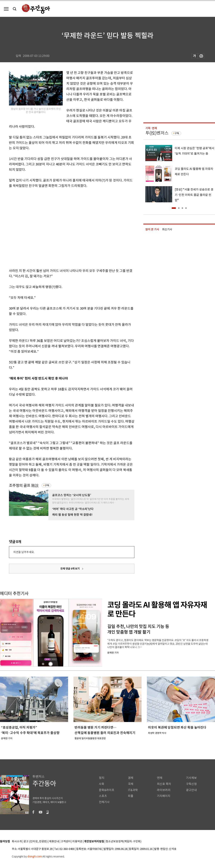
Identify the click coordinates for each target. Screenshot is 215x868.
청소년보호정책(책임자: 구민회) (124, 842)
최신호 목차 (164, 784)
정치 (102, 778)
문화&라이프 (107, 790)
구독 (47, 485)
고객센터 (66, 842)
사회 (102, 784)
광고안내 (191, 790)
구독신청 (191, 784)
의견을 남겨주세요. (24, 552)
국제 (131, 784)
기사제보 (191, 778)
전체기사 (104, 802)
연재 (160, 778)
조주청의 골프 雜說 (24, 485)
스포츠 (103, 796)
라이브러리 (164, 790)
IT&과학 (133, 790)
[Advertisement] (34, 228)
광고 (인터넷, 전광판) (35, 842)
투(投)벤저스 (157, 133)
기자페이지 (164, 796)
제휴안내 (54, 842)
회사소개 (17, 842)
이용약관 (77, 842)
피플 (131, 796)
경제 (131, 778)
